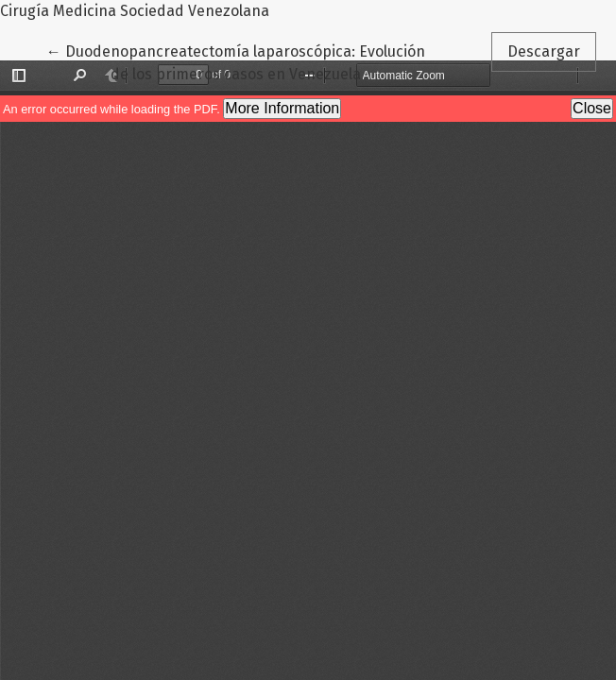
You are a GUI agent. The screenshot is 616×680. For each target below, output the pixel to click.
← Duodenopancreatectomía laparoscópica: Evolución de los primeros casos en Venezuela (236, 61)
